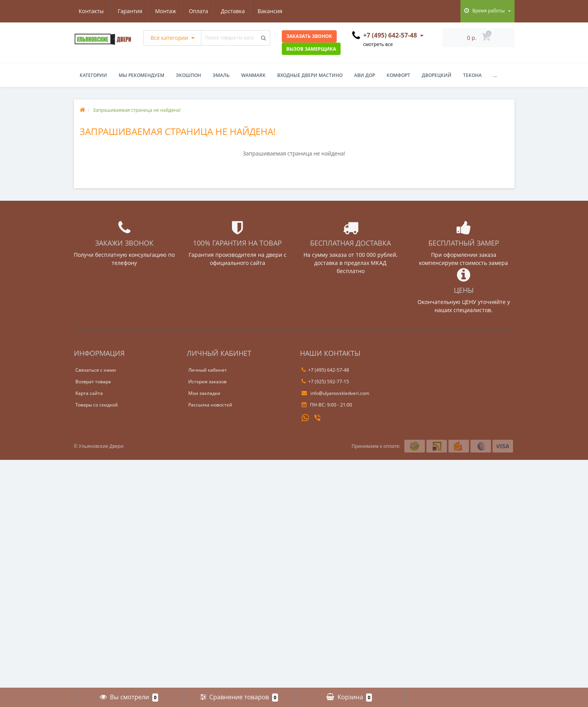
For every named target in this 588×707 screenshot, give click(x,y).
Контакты (275, 11)
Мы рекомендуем (141, 75)
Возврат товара (93, 382)
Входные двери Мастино (310, 75)
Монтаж (128, 11)
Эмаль (221, 75)
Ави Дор (365, 75)
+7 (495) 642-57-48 (325, 370)
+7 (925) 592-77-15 (325, 382)
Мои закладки (204, 393)
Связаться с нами (96, 370)
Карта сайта (89, 393)
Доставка (198, 11)
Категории (93, 75)
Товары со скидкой (97, 405)
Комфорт (398, 75)
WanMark (253, 75)
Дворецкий (437, 75)
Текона (472, 75)
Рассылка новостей (210, 405)
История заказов (207, 382)
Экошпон (188, 75)
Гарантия (91, 11)
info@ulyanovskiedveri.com (335, 393)
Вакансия (236, 11)
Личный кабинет (208, 370)
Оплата (162, 11)
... (495, 75)
